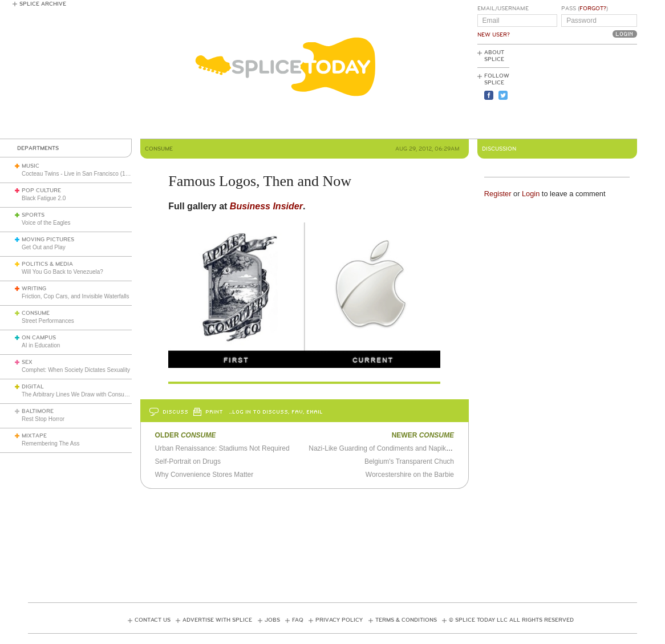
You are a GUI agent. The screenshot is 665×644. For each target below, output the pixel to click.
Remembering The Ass (51, 443)
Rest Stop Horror (43, 419)
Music (31, 166)
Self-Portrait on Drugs (188, 461)
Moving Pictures (48, 240)
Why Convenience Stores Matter (204, 475)
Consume (36, 313)
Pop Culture (41, 191)
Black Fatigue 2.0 (44, 198)
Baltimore (38, 411)
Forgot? (593, 9)
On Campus (39, 338)
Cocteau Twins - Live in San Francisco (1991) (79, 174)
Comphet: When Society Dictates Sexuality (76, 370)
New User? (494, 35)
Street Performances (48, 321)
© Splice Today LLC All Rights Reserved (511, 620)
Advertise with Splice (217, 620)
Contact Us (153, 620)
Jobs (272, 620)
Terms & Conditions (406, 620)
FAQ (298, 620)
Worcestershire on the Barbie (410, 475)
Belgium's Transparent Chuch (409, 461)
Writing (34, 289)
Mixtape (34, 436)
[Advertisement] (586, 92)
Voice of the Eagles (46, 223)
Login (531, 194)
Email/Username (503, 9)
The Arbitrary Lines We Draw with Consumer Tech (85, 394)
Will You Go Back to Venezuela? (62, 272)
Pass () (585, 9)
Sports (33, 215)
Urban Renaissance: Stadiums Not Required (222, 448)
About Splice (494, 56)
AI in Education (41, 345)
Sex (27, 362)
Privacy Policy (339, 620)
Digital (33, 387)
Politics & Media (47, 264)
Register (498, 194)
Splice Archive (43, 4)
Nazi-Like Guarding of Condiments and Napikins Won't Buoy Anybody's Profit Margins (438, 448)
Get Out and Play (44, 247)
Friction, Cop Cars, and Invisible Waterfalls (76, 296)
